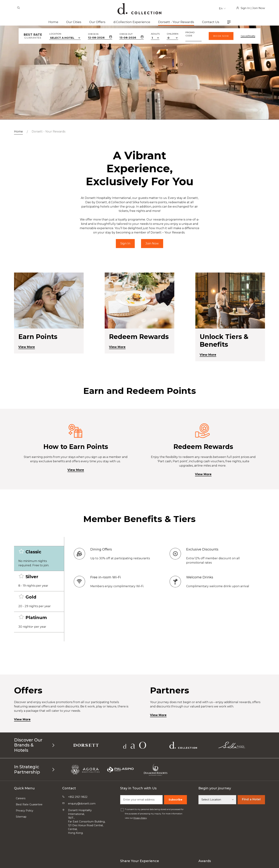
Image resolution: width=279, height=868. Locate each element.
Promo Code (190, 34)
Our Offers (97, 22)
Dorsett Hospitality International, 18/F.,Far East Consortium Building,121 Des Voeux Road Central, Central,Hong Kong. (87, 822)
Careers (21, 798)
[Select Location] (217, 800)
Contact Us (211, 22)
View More (76, 487)
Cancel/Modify (248, 36)
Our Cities (74, 22)
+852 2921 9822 (78, 797)
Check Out (126, 34)
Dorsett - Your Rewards (176, 22)
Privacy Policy (25, 811)
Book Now (221, 36)
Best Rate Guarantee (29, 804)
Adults (155, 34)
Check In (93, 34)
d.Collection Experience (132, 22)
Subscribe (175, 800)
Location (55, 34)
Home (53, 22)
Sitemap (21, 817)
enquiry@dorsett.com (82, 804)
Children (173, 34)
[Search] (18, 8)
